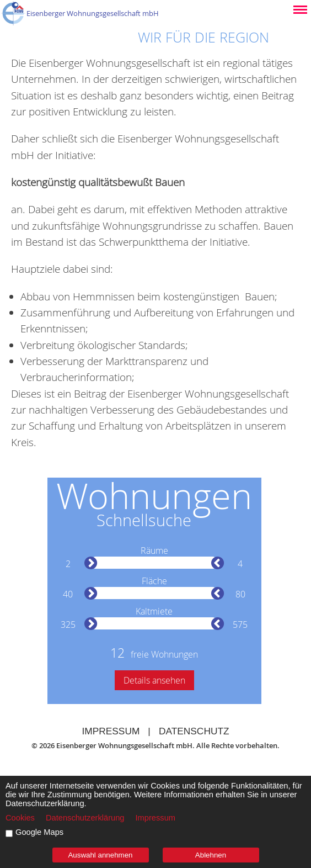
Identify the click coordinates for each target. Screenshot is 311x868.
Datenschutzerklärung (85, 818)
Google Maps (39, 832)
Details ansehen (154, 680)
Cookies (20, 818)
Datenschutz (194, 731)
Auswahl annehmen (100, 855)
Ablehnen (211, 855)
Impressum (111, 731)
